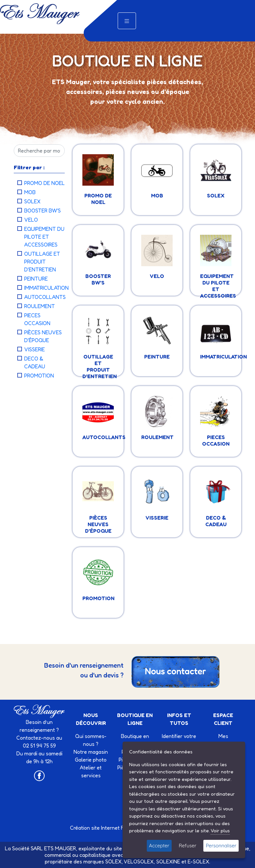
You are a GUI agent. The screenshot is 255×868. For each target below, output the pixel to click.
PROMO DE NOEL (44, 183)
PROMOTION (39, 376)
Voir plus (220, 831)
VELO (31, 220)
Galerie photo (91, 760)
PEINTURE (36, 279)
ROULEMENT (40, 306)
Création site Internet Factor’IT (106, 828)
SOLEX (32, 201)
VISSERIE (34, 349)
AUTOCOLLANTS (45, 297)
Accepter (159, 846)
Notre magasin (91, 752)
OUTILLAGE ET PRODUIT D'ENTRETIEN (42, 262)
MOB (30, 192)
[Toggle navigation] (127, 21)
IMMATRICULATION (46, 288)
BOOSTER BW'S (42, 211)
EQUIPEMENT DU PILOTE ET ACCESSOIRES (44, 237)
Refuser (188, 846)
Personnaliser (221, 846)
